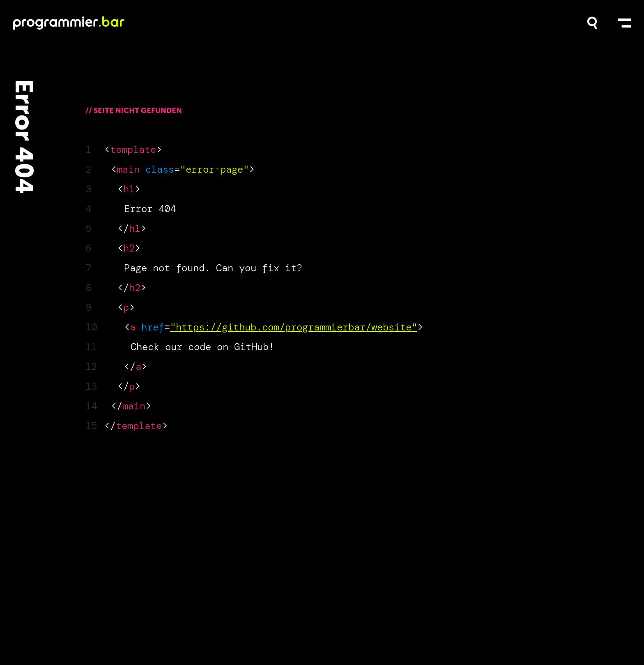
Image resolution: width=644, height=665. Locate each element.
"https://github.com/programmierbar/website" (294, 327)
